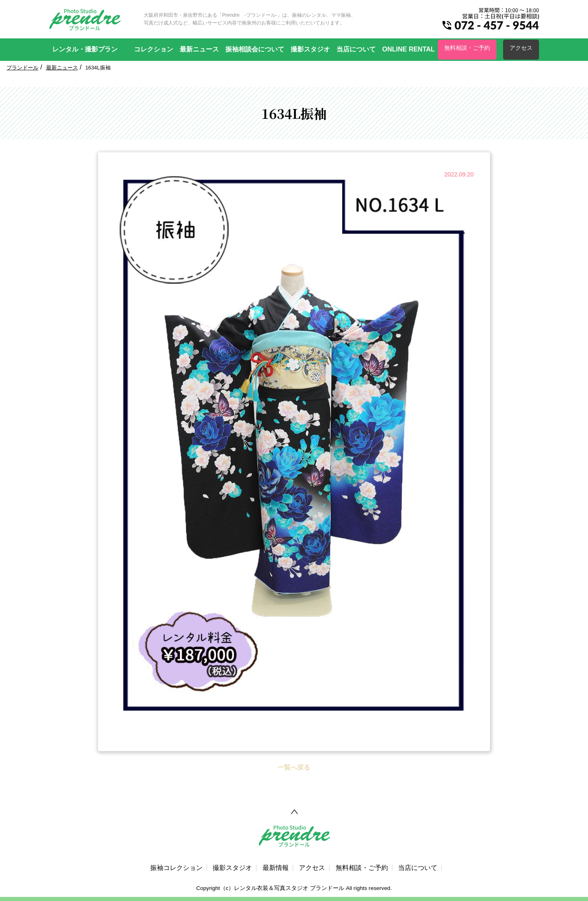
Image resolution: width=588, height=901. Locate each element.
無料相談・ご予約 (467, 48)
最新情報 (276, 868)
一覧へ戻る (294, 767)
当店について (356, 49)
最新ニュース (199, 49)
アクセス (521, 48)
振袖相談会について (255, 49)
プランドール (22, 68)
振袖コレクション (176, 868)
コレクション (154, 49)
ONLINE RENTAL (409, 49)
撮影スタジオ (310, 49)
